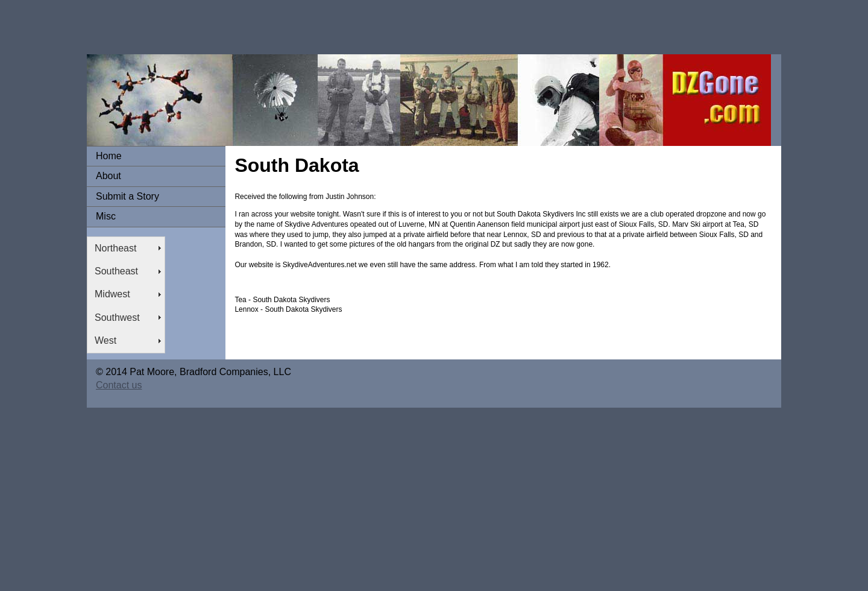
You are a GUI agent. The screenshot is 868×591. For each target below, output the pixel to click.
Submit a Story (127, 196)
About (108, 176)
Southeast (116, 271)
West (105, 340)
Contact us (119, 385)
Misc (106, 216)
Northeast (115, 248)
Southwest (117, 318)
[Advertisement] (219, 27)
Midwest (112, 294)
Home (109, 156)
